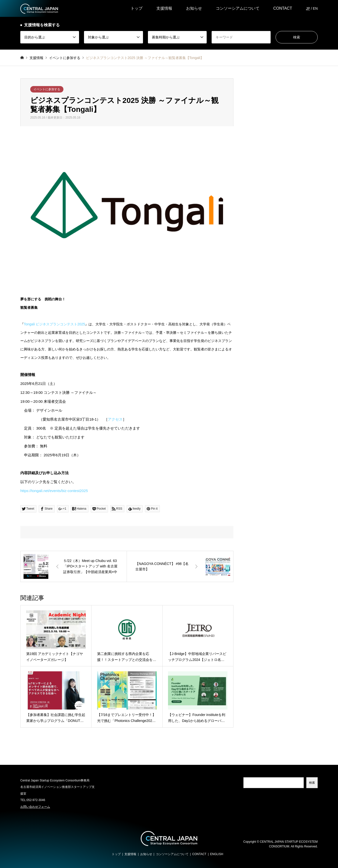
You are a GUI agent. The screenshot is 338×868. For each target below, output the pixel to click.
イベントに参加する (47, 89)
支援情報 (164, 8)
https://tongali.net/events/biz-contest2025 (54, 491)
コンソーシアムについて (238, 8)
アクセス (115, 419)
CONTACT (283, 8)
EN (315, 8)
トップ (137, 8)
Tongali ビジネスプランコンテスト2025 (54, 324)
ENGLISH (217, 854)
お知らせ (194, 8)
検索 (312, 783)
